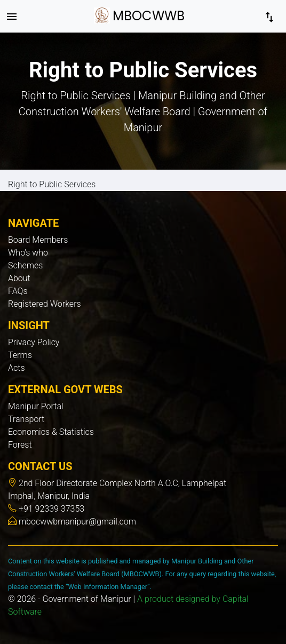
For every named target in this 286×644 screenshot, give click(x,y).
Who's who (28, 253)
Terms (20, 355)
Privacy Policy (34, 342)
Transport (26, 419)
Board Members (38, 240)
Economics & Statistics (51, 432)
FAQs (18, 291)
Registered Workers (45, 304)
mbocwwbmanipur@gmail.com (76, 522)
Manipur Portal (36, 406)
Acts (17, 368)
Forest (20, 445)
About (19, 278)
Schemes (25, 265)
